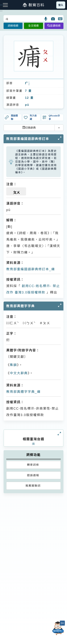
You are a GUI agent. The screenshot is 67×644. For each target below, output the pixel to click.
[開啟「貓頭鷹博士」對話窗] (58, 628)
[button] (46, 19)
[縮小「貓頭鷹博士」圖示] (62, 623)
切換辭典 (29, 128)
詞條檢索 (13, 26)
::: (1, 11)
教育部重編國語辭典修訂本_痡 (31, 269)
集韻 (13, 365)
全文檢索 (33, 26)
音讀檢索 (54, 26)
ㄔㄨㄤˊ (29, 84)
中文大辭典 (19, 373)
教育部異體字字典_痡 (23, 392)
